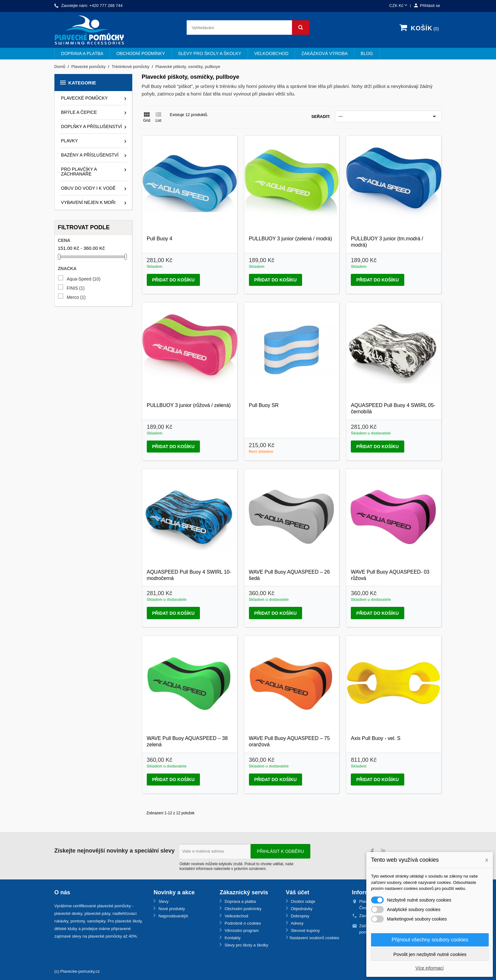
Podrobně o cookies (242, 923)
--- (388, 116)
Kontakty (232, 938)
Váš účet (298, 892)
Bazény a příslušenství (90, 155)
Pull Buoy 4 (160, 239)
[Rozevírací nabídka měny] (399, 6)
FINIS (76, 288)
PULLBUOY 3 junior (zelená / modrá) (291, 239)
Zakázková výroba (325, 53)
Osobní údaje (303, 901)
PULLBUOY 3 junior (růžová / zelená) (189, 405)
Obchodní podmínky (141, 53)
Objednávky (301, 909)
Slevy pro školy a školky (210, 53)
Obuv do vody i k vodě (88, 188)
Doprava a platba (82, 53)
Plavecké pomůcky (84, 98)
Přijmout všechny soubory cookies (430, 940)
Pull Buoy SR (264, 405)
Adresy (297, 923)
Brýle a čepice (79, 112)
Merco (76, 297)
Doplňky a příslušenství (92, 126)
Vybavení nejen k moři (88, 202)
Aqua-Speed (84, 279)
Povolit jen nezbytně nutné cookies (430, 954)
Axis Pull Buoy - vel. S (376, 738)
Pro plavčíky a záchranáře (79, 172)
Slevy (163, 901)
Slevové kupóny (305, 931)
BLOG (367, 53)
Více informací (429, 968)
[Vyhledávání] (248, 28)
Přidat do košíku (173, 280)
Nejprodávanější (173, 916)
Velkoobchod (271, 53)
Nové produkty (171, 909)
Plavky (69, 141)
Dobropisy (300, 916)
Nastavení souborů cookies (315, 938)
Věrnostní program (241, 931)
